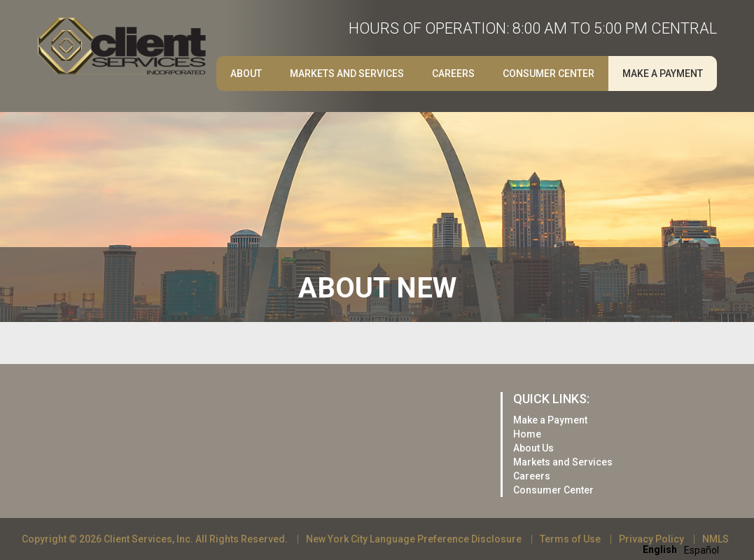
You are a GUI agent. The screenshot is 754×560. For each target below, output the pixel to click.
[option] (701, 550)
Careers (453, 73)
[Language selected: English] (684, 549)
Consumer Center (549, 73)
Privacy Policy (651, 539)
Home (527, 434)
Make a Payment (663, 73)
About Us (533, 448)
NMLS (715, 539)
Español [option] (701, 550)
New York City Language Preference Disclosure (414, 539)
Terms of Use (570, 539)
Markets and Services (347, 73)
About (246, 73)
